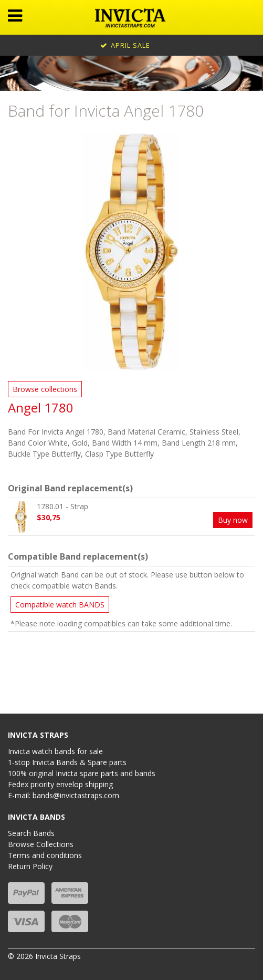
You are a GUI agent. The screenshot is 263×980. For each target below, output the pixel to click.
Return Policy (30, 866)
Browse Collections (41, 844)
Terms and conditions (45, 855)
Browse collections (45, 389)
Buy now (233, 520)
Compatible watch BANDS (60, 605)
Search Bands (31, 833)
